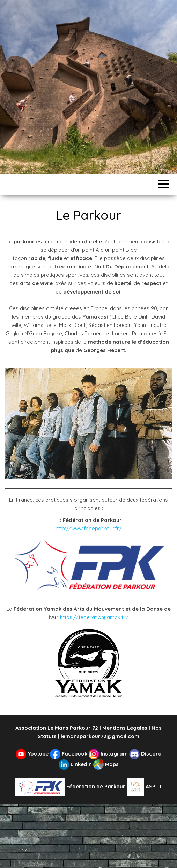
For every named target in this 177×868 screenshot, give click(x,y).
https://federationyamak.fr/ (94, 617)
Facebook (69, 754)
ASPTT (145, 786)
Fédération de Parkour (71, 786)
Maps (106, 764)
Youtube (33, 754)
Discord (145, 754)
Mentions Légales (125, 728)
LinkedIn (76, 764)
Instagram (109, 754)
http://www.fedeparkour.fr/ (89, 528)
